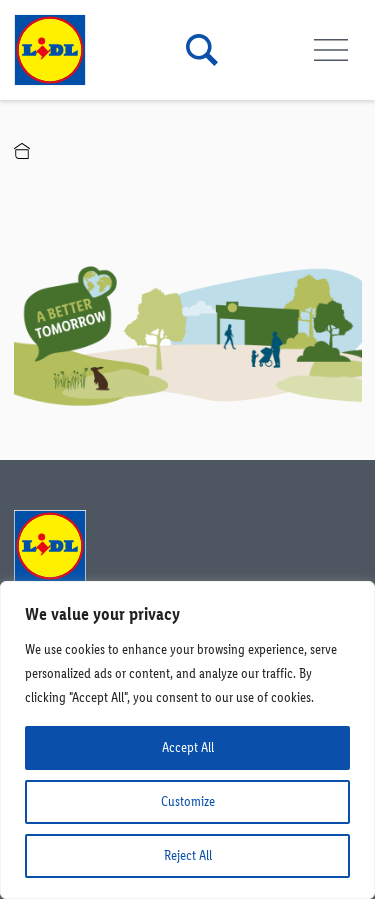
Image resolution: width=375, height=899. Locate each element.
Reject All (188, 855)
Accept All (188, 747)
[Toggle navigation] (331, 50)
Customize (188, 801)
